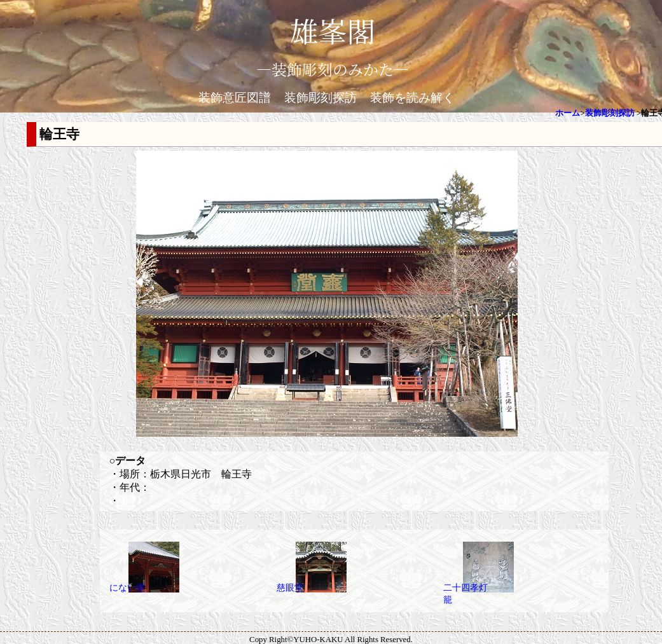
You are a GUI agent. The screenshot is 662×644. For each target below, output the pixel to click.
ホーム (568, 113)
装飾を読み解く (412, 98)
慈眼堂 (290, 587)
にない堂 (127, 587)
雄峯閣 (333, 30)
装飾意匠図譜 (235, 98)
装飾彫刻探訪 (321, 98)
